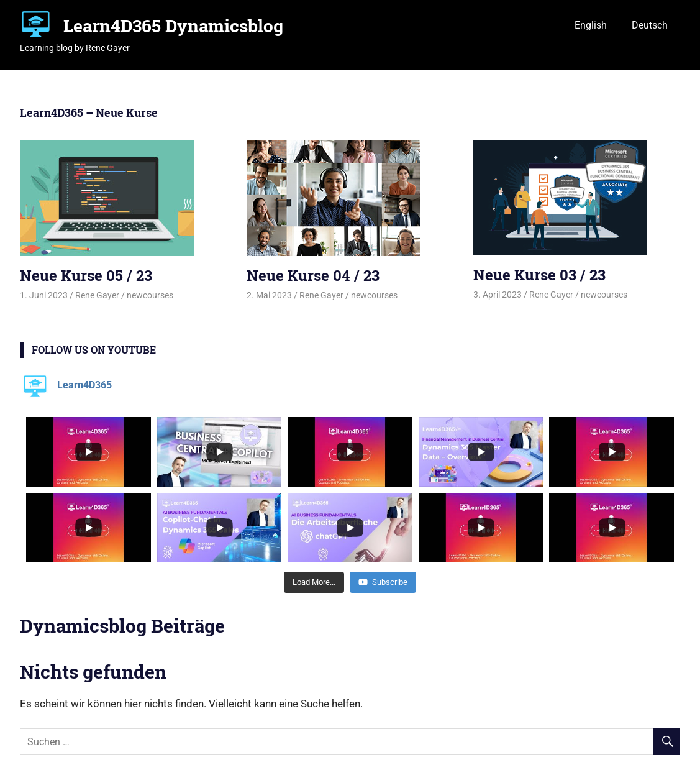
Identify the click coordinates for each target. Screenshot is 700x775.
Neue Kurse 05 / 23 (86, 275)
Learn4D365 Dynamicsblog (173, 26)
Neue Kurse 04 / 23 (313, 275)
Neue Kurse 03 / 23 (539, 275)
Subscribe (383, 582)
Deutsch (650, 25)
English (591, 25)
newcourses (150, 295)
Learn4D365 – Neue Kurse (89, 112)
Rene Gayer (97, 295)
